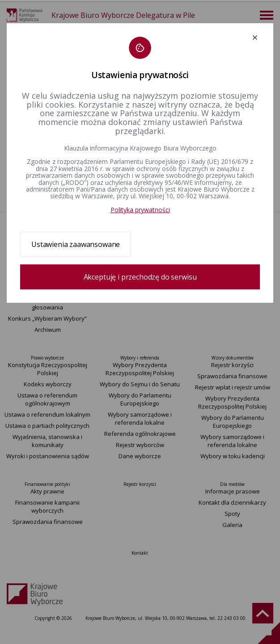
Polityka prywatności (140, 210)
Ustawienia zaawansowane (76, 244)
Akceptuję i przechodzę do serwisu (140, 277)
